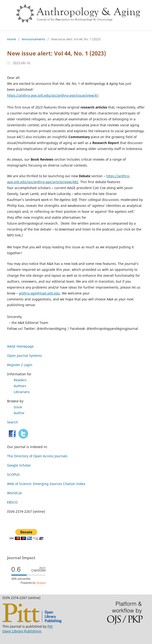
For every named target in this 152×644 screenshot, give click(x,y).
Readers (20, 380)
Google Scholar (19, 465)
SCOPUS (13, 474)
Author (19, 413)
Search (13, 422)
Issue (18, 407)
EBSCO (12, 502)
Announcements (33, 39)
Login (28, 365)
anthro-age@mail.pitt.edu (39, 293)
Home (11, 39)
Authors (20, 386)
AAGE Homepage (20, 346)
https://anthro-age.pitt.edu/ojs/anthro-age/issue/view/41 (53, 95)
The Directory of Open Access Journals (37, 456)
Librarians (22, 392)
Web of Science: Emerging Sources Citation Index (46, 484)
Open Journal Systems (25, 356)
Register (14, 365)
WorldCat (14, 493)
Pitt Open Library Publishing (27, 629)
